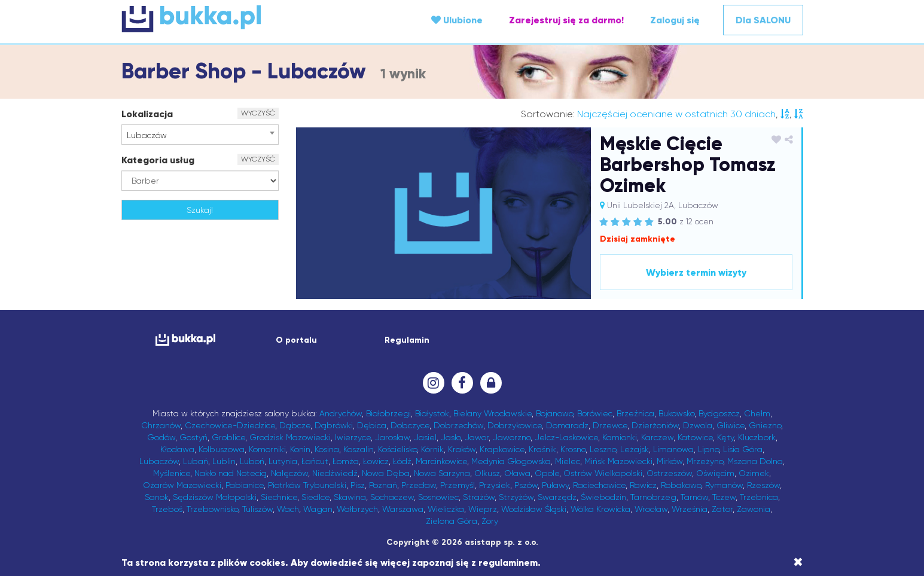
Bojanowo (554, 413)
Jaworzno (512, 437)
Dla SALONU (763, 20)
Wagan (318, 509)
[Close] (798, 562)
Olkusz (487, 473)
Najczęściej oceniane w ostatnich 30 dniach (676, 114)
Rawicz (643, 485)
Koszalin (359, 449)
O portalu (296, 340)
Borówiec (595, 413)
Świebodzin (603, 497)
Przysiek (495, 485)
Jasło (451, 437)
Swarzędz (557, 497)
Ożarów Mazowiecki (182, 485)
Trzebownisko (212, 509)
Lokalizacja (147, 114)
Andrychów (341, 413)
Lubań (196, 461)
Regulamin (407, 340)
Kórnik (432, 449)
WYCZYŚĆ (258, 113)
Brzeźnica (635, 413)
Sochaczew (392, 497)
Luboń (252, 461)
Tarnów (694, 497)
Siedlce (315, 497)
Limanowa (673, 449)
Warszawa (403, 509)
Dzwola (698, 425)
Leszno (603, 449)
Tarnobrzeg (653, 497)
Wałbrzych (357, 509)
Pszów (526, 485)
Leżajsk (635, 449)
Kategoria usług (158, 160)
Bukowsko (676, 413)
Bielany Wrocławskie (493, 413)
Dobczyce (410, 425)
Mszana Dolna (755, 461)
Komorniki (267, 449)
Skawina (350, 497)
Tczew (724, 497)
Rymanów (724, 485)
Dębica (372, 425)
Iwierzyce (353, 437)
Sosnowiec (438, 497)
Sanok (157, 497)
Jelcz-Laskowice (566, 437)
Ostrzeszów (669, 473)
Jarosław (392, 437)
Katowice (695, 437)
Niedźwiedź (335, 473)
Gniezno (765, 425)
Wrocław (651, 509)
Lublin (224, 461)
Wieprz (483, 509)
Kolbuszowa (222, 449)
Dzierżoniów (655, 425)
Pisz (358, 485)
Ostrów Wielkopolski (603, 473)
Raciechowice (599, 485)
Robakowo (681, 485)
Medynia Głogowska (511, 461)
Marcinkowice (441, 461)
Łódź (402, 461)
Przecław (419, 485)
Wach (288, 509)
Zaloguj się (675, 20)
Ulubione (457, 20)
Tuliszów (257, 509)
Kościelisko (397, 449)
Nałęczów (289, 473)
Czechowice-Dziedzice (230, 425)
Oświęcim (715, 473)
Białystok (432, 413)
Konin (300, 449)
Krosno (573, 449)
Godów (161, 437)
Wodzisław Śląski (534, 509)
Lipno (708, 449)
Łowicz (376, 461)
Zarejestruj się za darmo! (566, 20)
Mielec (568, 461)
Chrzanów (161, 425)
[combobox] (200, 135)
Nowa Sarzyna (442, 473)
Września (690, 509)
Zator (722, 509)
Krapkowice (502, 449)
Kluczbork (757, 437)
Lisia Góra (743, 449)
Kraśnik (542, 449)
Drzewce (610, 425)
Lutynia (283, 461)
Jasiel (425, 437)
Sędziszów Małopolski (215, 497)
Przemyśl (458, 485)
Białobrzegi (388, 413)
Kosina (327, 449)
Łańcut (315, 461)
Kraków (462, 449)
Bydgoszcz (719, 413)
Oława (517, 473)
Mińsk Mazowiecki (618, 461)
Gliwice (731, 425)
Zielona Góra (452, 521)
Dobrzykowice (515, 425)
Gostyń (193, 437)
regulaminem (508, 563)
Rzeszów (763, 485)
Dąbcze (295, 425)
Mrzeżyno (705, 461)
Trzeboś (167, 509)
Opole (547, 473)
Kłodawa (177, 449)
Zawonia (754, 509)
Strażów (479, 497)
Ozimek (754, 473)
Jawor (477, 437)
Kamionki (620, 437)
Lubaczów (159, 461)
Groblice (228, 437)
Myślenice (172, 473)
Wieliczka (446, 509)
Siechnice (279, 497)
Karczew (657, 437)
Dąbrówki (334, 425)
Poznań (383, 485)
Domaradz (567, 425)
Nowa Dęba (386, 473)
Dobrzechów (458, 425)
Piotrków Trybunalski (307, 485)
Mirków (670, 461)
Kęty (725, 437)
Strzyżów (516, 497)
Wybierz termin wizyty (696, 272)
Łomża (346, 461)
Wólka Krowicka (600, 509)
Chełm (757, 413)
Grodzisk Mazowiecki (290, 437)
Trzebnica (759, 497)
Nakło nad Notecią (231, 473)
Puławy (555, 485)
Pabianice (245, 485)
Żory (490, 521)
